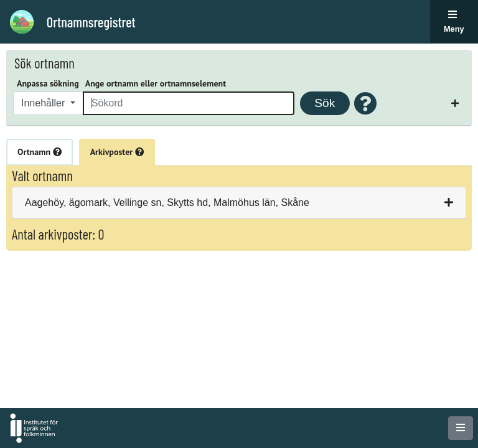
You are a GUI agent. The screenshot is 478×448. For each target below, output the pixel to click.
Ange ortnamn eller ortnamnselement (156, 83)
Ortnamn (40, 152)
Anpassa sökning (48, 83)
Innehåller (45, 103)
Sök (325, 103)
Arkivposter (117, 152)
